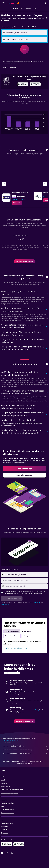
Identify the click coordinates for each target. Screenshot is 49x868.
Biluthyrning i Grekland (19, 762)
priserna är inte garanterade (11, 740)
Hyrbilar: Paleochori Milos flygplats (15, 648)
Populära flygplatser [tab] (12, 631)
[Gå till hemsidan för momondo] (14, 3)
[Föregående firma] (4, 184)
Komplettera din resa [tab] (12, 636)
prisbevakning (34, 710)
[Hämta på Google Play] (23, 84)
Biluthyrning (6, 762)
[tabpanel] (24, 123)
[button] (3, 3)
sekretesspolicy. (5, 604)
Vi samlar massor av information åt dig (26, 750)
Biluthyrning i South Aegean (36, 762)
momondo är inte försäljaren (26, 746)
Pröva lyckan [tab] (27, 636)
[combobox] (10, 27)
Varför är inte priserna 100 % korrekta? (26, 753)
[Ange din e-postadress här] (26, 586)
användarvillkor (36, 603)
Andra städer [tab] (27, 631)
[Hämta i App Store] (35, 84)
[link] (17, 203)
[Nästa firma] (45, 184)
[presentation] (35, 84)
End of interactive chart (4, 128)
